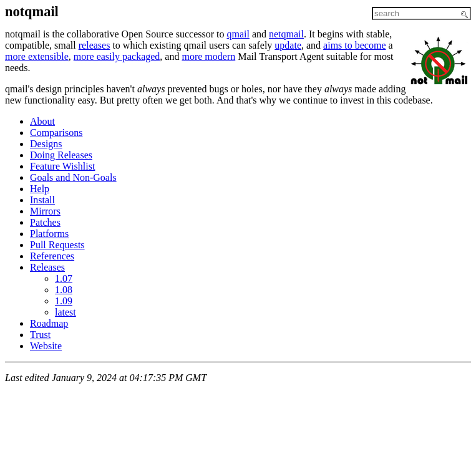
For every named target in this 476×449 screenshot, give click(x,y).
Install (42, 200)
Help (40, 189)
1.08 (64, 290)
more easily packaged (117, 56)
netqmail (286, 34)
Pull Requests (57, 245)
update (288, 45)
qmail (238, 34)
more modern (208, 56)
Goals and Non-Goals (73, 177)
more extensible (37, 56)
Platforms (49, 234)
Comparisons (56, 133)
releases (95, 45)
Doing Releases (61, 155)
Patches (45, 222)
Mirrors (45, 211)
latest (66, 312)
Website (46, 346)
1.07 (64, 278)
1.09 (64, 301)
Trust (40, 335)
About (42, 121)
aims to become (354, 45)
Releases (47, 267)
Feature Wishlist (62, 166)
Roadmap (49, 323)
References (52, 256)
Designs (46, 144)
